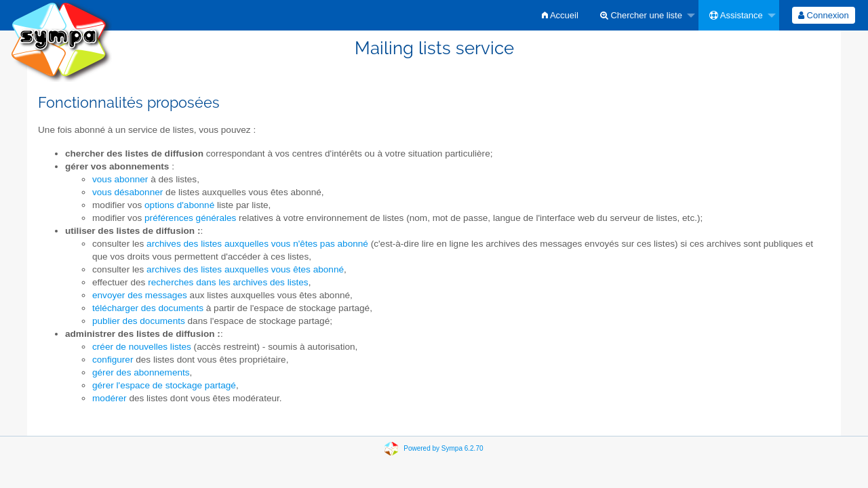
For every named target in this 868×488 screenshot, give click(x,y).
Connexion (824, 15)
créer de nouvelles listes (142, 347)
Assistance (736, 15)
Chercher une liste (641, 15)
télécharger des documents (148, 308)
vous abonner (120, 179)
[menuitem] (560, 15)
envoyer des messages (140, 295)
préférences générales (190, 218)
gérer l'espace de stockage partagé (164, 385)
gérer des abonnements (141, 372)
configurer (113, 360)
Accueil (560, 15)
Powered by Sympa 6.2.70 (443, 448)
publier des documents (139, 321)
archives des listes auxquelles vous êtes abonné (245, 269)
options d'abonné (179, 205)
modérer (110, 398)
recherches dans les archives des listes (228, 282)
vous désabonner (127, 192)
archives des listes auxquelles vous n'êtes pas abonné (257, 244)
